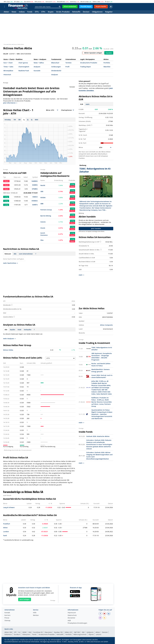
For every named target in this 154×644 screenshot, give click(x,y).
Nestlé (43, 185)
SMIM (24, 632)
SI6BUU (35, 197)
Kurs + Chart (8, 63)
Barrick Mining (46, 216)
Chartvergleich (24, 67)
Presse (7, 618)
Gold (71, 2)
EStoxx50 (60, 2)
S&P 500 (77, 632)
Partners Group (46, 210)
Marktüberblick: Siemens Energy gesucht (101, 370)
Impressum (72, 613)
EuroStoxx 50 (38, 632)
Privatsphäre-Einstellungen (77, 623)
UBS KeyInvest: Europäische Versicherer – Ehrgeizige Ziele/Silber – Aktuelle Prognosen (102, 357)
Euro (47, 2)
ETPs (43, 12)
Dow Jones (48, 632)
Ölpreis (91, 634)
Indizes (22, 12)
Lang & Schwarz (9, 507)
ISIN (18, 54)
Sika (42, 240)
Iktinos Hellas (8, 350)
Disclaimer (71, 618)
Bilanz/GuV (55, 63)
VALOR (6, 54)
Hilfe (35, 613)
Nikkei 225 (68, 632)
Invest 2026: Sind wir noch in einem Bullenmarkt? (102, 376)
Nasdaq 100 (58, 632)
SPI (15, 2)
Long (73, 184)
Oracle (43, 228)
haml (5, 535)
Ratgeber (109, 12)
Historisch (7, 75)
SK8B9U (35, 185)
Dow (25, 2)
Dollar (94, 2)
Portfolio (107, 63)
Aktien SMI (8, 632)
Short (72, 187)
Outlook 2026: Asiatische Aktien (98, 436)
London (6, 532)
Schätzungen (56, 67)
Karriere (7, 615)
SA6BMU (35, 181)
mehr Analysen (9, 339)
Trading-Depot (86, 67)
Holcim (43, 222)
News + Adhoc (39, 63)
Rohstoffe (76, 12)
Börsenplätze (8, 71)
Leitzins (99, 634)
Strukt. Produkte (63, 12)
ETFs (37, 12)
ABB (42, 204)
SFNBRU (35, 189)
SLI (19, 632)
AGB (69, 621)
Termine (68, 63)
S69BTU (35, 205)
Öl (106, 2)
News (14, 12)
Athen (5, 528)
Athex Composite (106, 325)
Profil (67, 67)
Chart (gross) (23, 63)
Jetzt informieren (10, 103)
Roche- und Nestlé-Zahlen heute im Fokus (101, 365)
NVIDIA (43, 198)
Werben (36, 615)
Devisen (86, 12)
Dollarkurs (8, 634)
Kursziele (37, 71)
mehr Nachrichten (10, 263)
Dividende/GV (56, 71)
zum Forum (7, 495)
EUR (82, 104)
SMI (5, 2)
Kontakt (7, 613)
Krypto (51, 12)
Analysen (37, 67)
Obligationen (97, 12)
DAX (36, 2)
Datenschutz (72, 615)
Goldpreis (90, 632)
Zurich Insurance (44, 234)
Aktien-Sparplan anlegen (93, 53)
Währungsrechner (80, 634)
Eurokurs (17, 634)
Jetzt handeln (96, 228)
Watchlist (107, 67)
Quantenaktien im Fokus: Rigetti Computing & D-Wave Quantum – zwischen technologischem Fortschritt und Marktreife (102, 414)
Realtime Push (24, 71)
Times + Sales (8, 67)
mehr (88, 104)
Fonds (30, 12)
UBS (42, 191)
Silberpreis (26, 634)
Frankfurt (7, 524)
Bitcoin (83, 2)
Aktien (6, 12)
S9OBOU (35, 201)
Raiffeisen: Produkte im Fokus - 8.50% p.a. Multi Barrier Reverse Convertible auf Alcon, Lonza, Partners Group (102, 402)
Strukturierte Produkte (89, 63)
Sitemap (7, 621)
